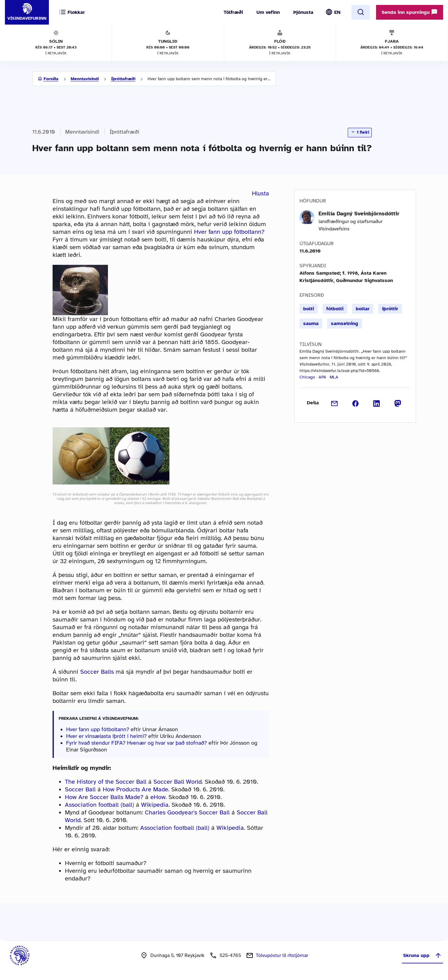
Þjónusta (303, 12)
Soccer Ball (80, 789)
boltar (363, 309)
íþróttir (390, 309)
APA (322, 377)
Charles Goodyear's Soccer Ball (187, 812)
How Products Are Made (135, 789)
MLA (334, 377)
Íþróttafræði (123, 79)
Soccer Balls (97, 672)
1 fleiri (360, 132)
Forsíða (51, 79)
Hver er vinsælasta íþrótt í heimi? (106, 736)
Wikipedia (155, 805)
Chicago (307, 377)
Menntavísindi (85, 79)
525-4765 (230, 955)
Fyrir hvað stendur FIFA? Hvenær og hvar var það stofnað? (137, 743)
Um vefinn (268, 12)
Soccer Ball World (178, 782)
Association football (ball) (99, 805)
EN (337, 12)
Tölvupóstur (282, 955)
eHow (158, 797)
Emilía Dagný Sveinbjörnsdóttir (359, 214)
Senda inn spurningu (410, 12)
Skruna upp (422, 955)
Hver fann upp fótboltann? (229, 232)
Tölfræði (233, 12)
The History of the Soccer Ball (106, 782)
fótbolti (335, 309)
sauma (311, 323)
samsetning (345, 323)
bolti (309, 309)
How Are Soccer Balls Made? (104, 797)
